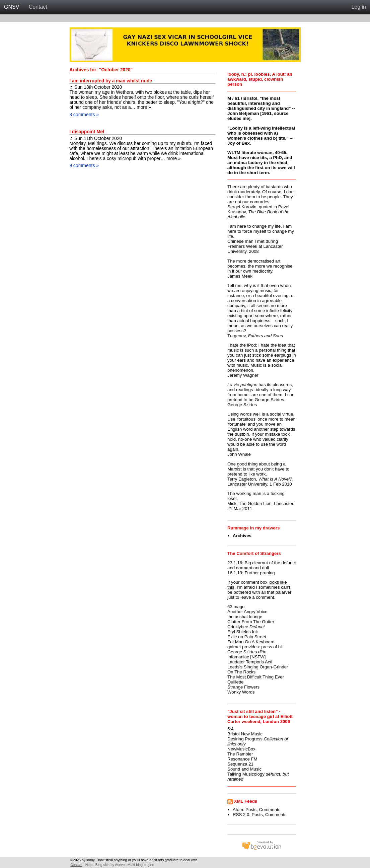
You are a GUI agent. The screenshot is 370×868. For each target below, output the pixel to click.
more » (144, 107)
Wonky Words (241, 692)
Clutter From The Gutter (251, 622)
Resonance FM (242, 759)
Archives (242, 536)
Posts (251, 810)
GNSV (12, 7)
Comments (270, 810)
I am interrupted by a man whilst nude (111, 81)
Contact (38, 7)
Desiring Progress (245, 739)
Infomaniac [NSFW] (246, 657)
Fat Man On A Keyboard (251, 642)
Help (89, 865)
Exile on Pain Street (247, 637)
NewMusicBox (241, 749)
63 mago (236, 607)
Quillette (235, 682)
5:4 (230, 729)
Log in (359, 7)
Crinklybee (238, 627)
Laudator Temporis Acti (250, 662)
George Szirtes (242, 652)
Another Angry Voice (247, 612)
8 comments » (84, 115)
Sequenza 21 (240, 764)
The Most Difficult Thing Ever (256, 677)
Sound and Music (244, 769)
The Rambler (240, 754)
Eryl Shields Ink (243, 632)
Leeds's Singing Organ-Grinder (258, 667)
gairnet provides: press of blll (255, 647)
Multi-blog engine (141, 865)
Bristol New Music (245, 734)
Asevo (120, 865)
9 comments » (84, 165)
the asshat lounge (245, 617)
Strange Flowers (243, 687)
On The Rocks (241, 672)
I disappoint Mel (87, 132)
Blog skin (102, 865)
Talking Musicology (246, 774)
